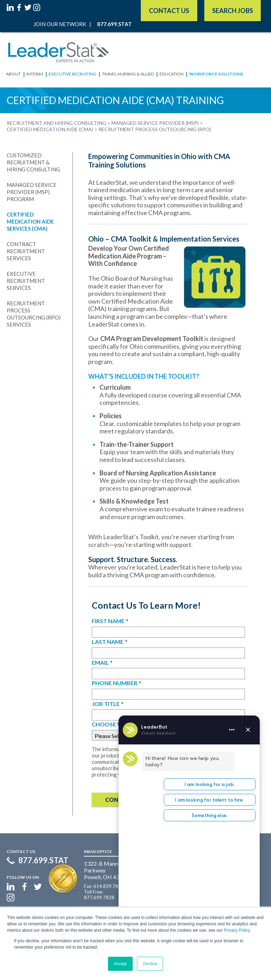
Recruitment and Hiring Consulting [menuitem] (56, 123)
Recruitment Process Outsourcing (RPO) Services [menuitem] (34, 314)
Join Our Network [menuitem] (60, 24)
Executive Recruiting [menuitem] (73, 74)
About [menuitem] (13, 74)
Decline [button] (150, 964)
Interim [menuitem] (35, 74)
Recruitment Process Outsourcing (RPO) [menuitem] (155, 129)
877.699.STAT (43, 860)
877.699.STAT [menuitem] (115, 24)
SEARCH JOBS (233, 11)
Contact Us (169, 11)
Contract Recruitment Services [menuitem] (26, 251)
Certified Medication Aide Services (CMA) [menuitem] (30, 221)
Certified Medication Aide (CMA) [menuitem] (50, 129)
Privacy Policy (237, 930)
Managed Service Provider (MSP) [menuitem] (155, 123)
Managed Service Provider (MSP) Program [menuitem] (32, 192)
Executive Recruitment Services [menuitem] (26, 281)
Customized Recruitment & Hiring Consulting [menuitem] (33, 162)
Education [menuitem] (171, 74)
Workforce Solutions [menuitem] (216, 74)
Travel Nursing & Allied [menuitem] (128, 74)
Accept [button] (121, 964)
